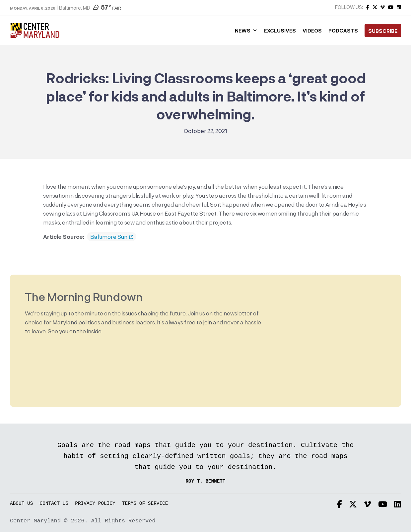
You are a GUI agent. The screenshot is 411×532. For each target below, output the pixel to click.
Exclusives (280, 31)
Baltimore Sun (112, 237)
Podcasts (343, 31)
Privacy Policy (95, 504)
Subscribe (383, 31)
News (246, 31)
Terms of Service (145, 504)
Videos (312, 31)
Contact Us (54, 504)
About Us (21, 504)
